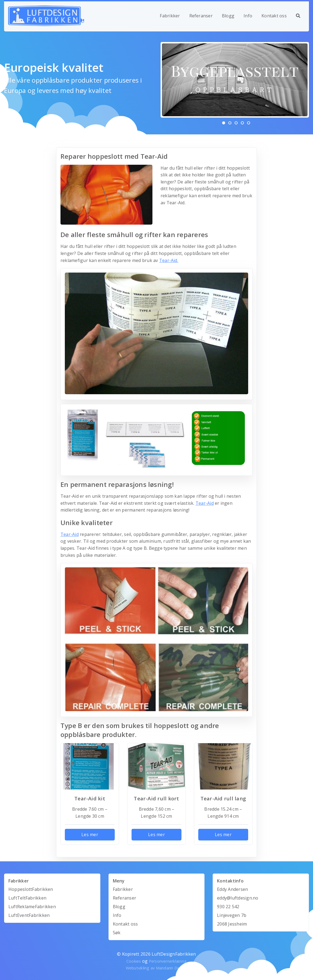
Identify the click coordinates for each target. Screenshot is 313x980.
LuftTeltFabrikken (27, 898)
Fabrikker (170, 16)
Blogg (228, 16)
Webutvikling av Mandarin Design (156, 968)
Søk (117, 933)
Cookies (134, 961)
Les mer (90, 835)
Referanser (201, 16)
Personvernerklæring (168, 961)
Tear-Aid (205, 503)
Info (248, 16)
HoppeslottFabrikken (31, 889)
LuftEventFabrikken (29, 915)
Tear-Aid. (169, 260)
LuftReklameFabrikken (32, 907)
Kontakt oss (274, 16)
